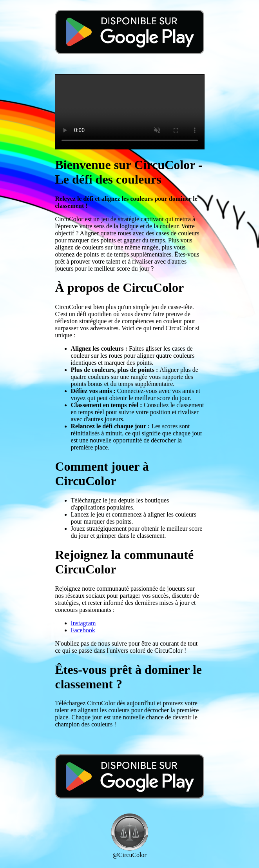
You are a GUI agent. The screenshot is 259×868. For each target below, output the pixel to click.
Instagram (83, 623)
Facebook (83, 630)
